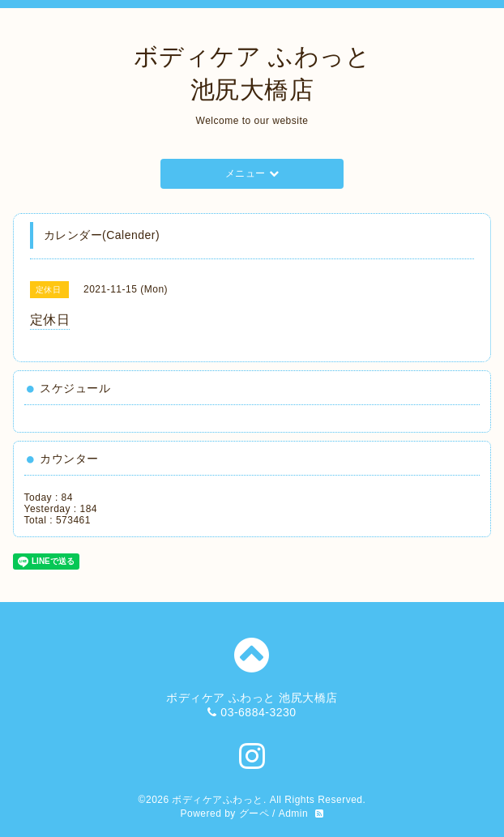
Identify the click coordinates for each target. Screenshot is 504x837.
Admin (294, 814)
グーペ (254, 814)
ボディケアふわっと (218, 800)
